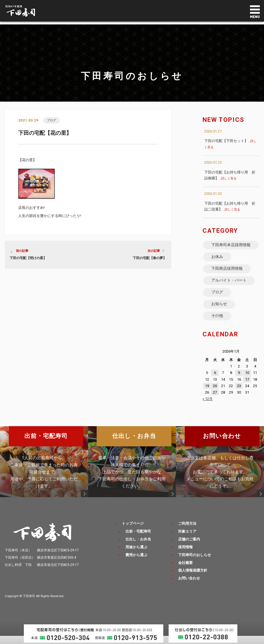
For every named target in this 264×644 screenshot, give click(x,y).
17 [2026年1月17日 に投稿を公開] (247, 390)
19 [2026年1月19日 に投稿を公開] (207, 397)
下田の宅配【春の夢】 (150, 258)
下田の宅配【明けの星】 (28, 258)
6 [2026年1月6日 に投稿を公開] (215, 384)
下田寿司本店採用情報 (229, 248)
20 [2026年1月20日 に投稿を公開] (215, 397)
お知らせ (219, 314)
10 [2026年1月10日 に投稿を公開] (247, 384)
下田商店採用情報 (227, 277)
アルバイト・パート (229, 289)
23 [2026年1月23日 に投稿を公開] (239, 397)
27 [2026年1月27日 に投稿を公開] (215, 404)
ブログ (51, 120)
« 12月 (208, 410)
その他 (217, 326)
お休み (217, 264)
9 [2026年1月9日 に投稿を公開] (239, 384)
